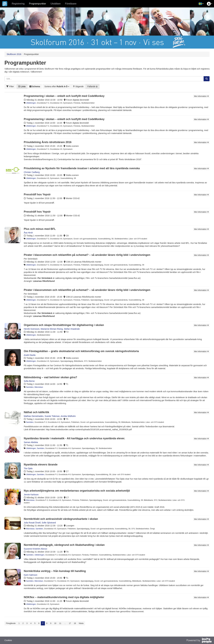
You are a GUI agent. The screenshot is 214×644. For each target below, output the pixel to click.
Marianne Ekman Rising (52, 329)
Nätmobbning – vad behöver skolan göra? (50, 377)
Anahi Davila (30, 355)
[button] (201, 4)
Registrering (18, 4)
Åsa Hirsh (28, 233)
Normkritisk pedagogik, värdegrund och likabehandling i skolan (64, 545)
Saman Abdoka (31, 442)
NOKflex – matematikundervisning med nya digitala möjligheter (64, 597)
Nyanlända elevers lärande (41, 465)
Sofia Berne (29, 381)
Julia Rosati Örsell (32, 523)
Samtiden (30, 387)
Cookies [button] (8, 640)
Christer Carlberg (32, 172)
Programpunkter (38, 4)
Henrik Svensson (32, 329)
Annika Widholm (68, 416)
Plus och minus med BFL (40, 229)
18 (75, 623)
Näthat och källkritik (36, 412)
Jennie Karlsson (31, 495)
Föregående (11, 623)
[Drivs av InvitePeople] (199, 641)
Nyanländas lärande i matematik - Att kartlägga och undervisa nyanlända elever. (74, 438)
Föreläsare (71, 4)
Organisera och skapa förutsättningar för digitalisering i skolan (64, 325)
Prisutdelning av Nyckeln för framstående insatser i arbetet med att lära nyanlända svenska (82, 168)
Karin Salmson (31, 575)
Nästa (81, 623)
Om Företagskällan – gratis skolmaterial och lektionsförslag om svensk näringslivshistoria (81, 351)
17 (70, 623)
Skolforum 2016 (14, 54)
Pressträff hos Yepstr (37, 194)
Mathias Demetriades (34, 416)
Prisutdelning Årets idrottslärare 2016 (48, 142)
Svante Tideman (52, 416)
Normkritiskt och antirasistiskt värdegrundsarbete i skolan (61, 519)
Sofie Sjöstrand (49, 523)
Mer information (201, 96)
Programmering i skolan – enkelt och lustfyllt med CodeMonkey (64, 96)
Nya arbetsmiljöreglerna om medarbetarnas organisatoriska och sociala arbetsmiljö (77, 491)
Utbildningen (31, 103)
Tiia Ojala (28, 468)
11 (60, 623)
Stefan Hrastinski (72, 329)
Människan (39, 387)
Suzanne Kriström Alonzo (35, 549)
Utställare (56, 4)
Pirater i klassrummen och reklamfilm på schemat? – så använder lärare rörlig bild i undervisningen (87, 255)
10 (55, 623)
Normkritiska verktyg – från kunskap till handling (55, 571)
